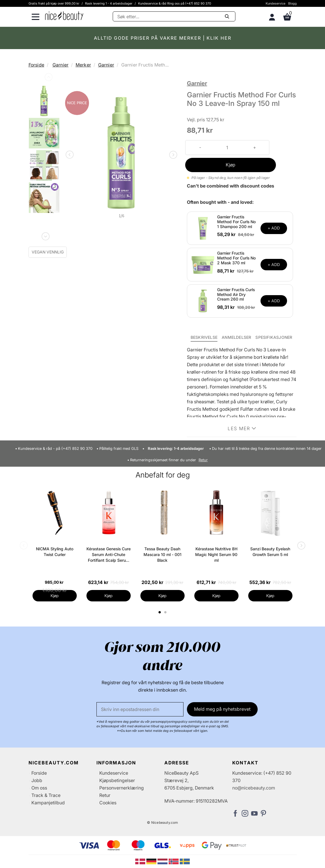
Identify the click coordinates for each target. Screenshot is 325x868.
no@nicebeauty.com (254, 788)
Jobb (37, 780)
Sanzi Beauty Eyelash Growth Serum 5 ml (270, 552)
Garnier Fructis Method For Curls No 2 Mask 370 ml (236, 258)
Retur (203, 460)
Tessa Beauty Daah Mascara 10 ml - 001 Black (163, 554)
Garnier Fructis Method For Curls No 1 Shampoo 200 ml (236, 222)
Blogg (292, 3)
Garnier (60, 65)
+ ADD (274, 228)
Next (45, 235)
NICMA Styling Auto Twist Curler (55, 552)
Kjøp (231, 165)
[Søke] (174, 16)
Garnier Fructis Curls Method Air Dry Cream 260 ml (236, 294)
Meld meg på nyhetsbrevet (222, 709)
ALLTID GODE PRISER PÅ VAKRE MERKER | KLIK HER (163, 38)
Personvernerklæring (122, 788)
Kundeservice (275, 3)
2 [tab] (166, 612)
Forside (36, 65)
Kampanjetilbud (48, 803)
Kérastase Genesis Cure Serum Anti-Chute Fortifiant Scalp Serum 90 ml (109, 555)
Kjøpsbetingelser (117, 780)
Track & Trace (46, 795)
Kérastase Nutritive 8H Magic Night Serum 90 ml (216, 554)
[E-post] (140, 709)
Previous (48, 78)
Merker (83, 65)
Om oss (39, 788)
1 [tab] (160, 612)
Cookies (108, 803)
